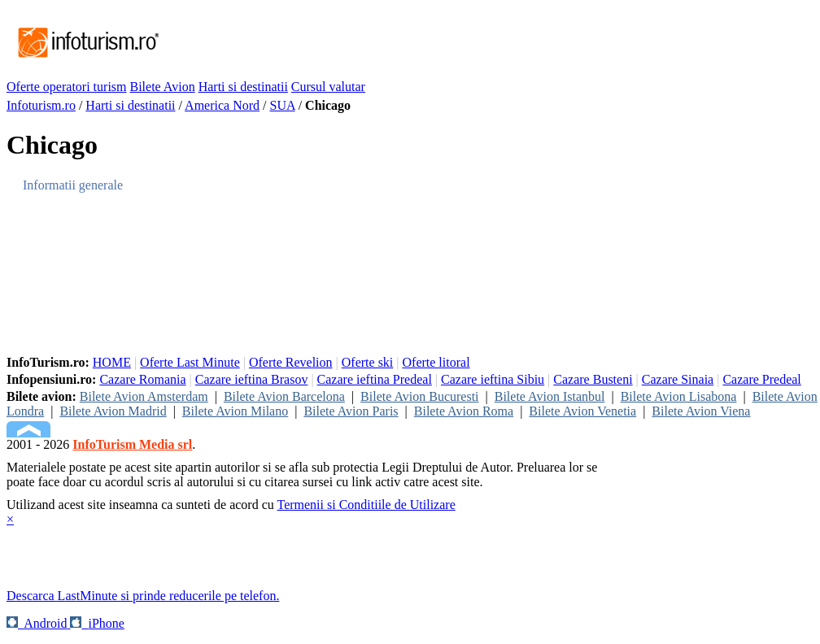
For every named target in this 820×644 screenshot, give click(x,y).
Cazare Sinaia (678, 379)
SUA (283, 105)
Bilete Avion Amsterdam (144, 396)
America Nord (222, 105)
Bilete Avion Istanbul (550, 396)
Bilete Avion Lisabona (679, 396)
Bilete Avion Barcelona (284, 396)
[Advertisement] (457, 43)
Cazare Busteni (593, 379)
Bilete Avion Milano (235, 411)
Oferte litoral (436, 362)
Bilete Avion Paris (351, 411)
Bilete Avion (163, 87)
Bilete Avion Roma (464, 411)
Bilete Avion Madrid (113, 411)
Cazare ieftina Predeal (375, 379)
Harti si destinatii (243, 87)
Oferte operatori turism (67, 87)
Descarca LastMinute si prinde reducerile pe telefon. (143, 596)
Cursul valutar (328, 87)
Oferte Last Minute (190, 362)
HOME (112, 362)
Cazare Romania (142, 379)
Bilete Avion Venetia (582, 411)
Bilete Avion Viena (701, 411)
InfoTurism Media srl (132, 444)
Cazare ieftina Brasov (252, 379)
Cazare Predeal (761, 379)
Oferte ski (368, 362)
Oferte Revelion (291, 362)
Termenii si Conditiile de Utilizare (366, 505)
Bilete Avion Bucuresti (419, 396)
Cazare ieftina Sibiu (493, 379)
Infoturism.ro (41, 105)
